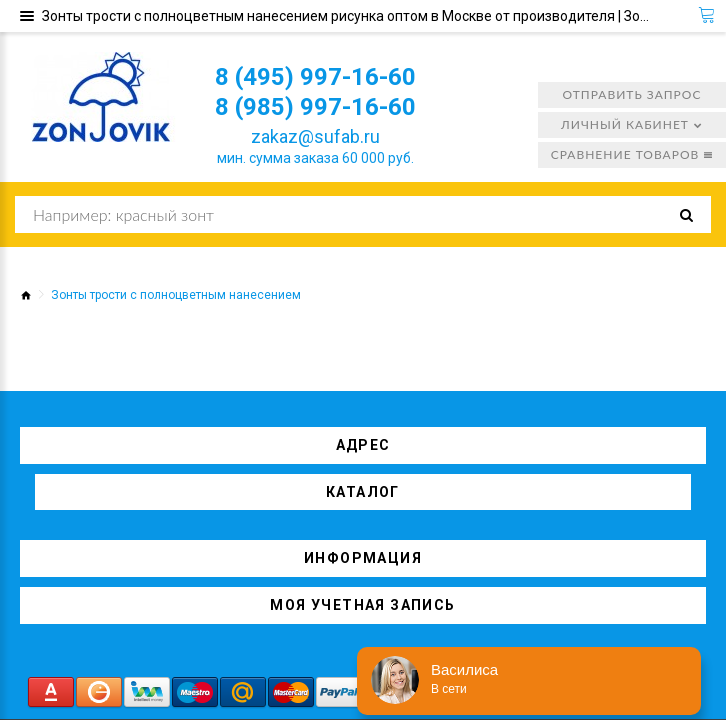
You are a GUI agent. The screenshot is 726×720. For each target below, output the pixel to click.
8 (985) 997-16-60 (315, 107)
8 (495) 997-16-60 (315, 77)
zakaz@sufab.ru (315, 136)
